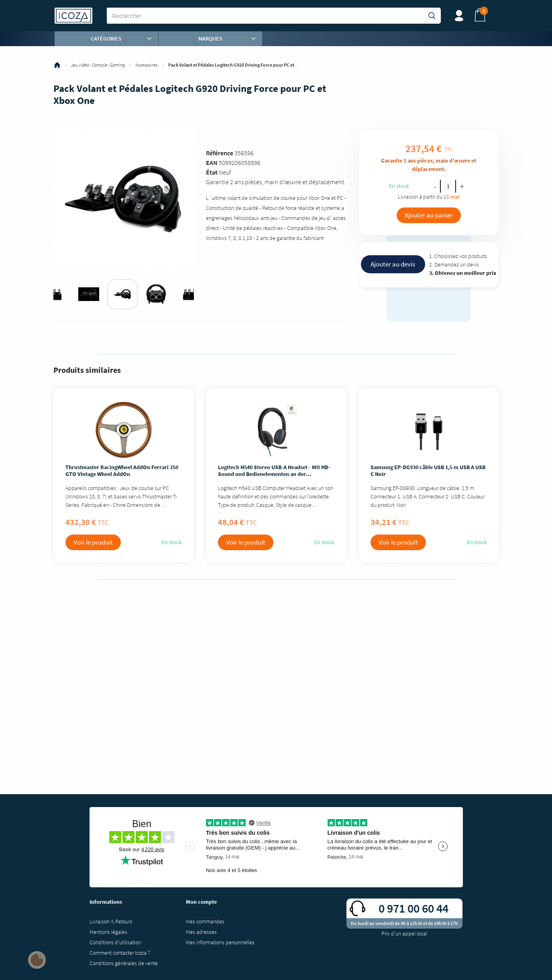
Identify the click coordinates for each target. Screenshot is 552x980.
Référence (220, 153)
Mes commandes (205, 921)
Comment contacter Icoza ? (120, 953)
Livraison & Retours (111, 921)
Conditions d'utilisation (115, 942)
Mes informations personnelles (220, 942)
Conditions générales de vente (124, 963)
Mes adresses (201, 932)
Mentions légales (108, 932)
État (212, 172)
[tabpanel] (122, 294)
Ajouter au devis (393, 264)
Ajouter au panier (429, 215)
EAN (212, 163)
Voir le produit (93, 542)
